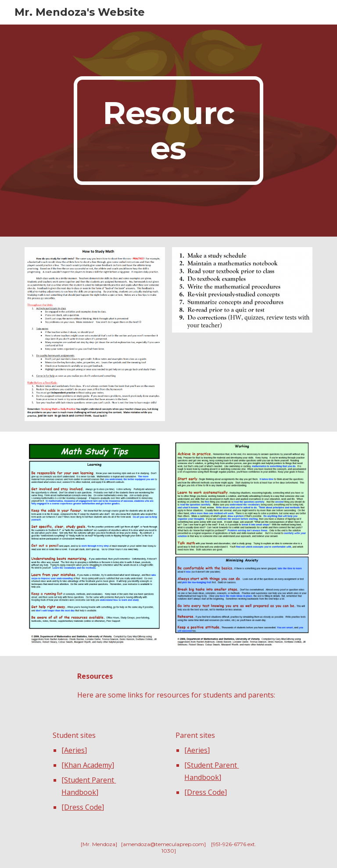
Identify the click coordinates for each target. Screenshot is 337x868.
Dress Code (83, 807)
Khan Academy (88, 765)
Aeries (74, 750)
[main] (168, 131)
